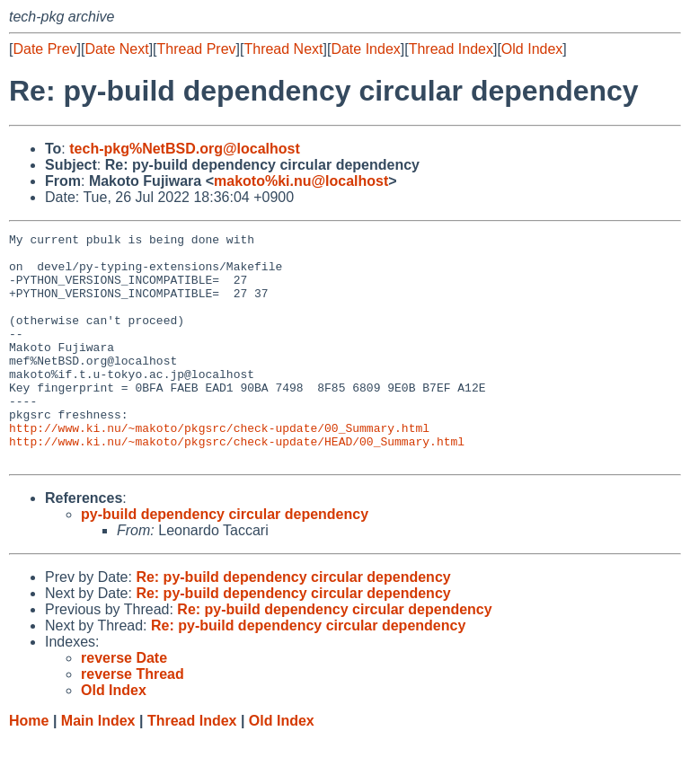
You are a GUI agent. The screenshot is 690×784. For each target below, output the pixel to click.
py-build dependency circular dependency (225, 560)
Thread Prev (197, 49)
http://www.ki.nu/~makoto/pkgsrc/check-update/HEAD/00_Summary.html (237, 484)
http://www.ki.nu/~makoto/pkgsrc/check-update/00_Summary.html (219, 468)
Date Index (365, 49)
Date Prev (44, 49)
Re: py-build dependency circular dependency (293, 623)
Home (29, 766)
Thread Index (451, 49)
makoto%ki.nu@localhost (301, 181)
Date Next (116, 49)
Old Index (532, 49)
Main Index (98, 766)
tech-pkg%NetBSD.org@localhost (185, 149)
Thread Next (283, 49)
